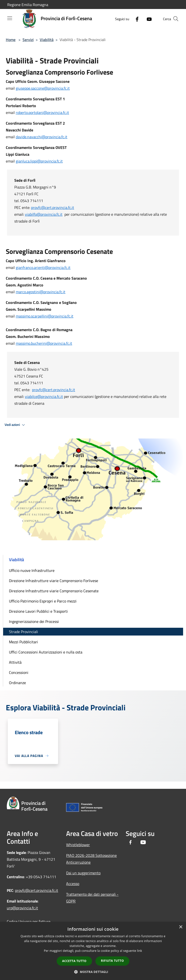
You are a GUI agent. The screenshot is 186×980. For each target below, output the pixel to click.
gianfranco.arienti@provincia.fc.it (43, 267)
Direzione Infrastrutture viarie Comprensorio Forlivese (54, 581)
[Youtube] (147, 19)
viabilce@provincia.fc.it (44, 396)
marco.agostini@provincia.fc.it (41, 292)
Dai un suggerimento (83, 873)
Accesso (73, 884)
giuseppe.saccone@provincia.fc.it (43, 88)
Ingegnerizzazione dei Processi (34, 621)
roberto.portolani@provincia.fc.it (42, 112)
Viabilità (47, 40)
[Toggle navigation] (10, 18)
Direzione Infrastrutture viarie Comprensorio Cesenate (54, 591)
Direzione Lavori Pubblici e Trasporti (38, 611)
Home (11, 40)
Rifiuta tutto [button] (112, 961)
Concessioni (19, 672)
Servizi (28, 40)
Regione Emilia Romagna (28, 5)
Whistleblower (78, 845)
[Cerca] (176, 19)
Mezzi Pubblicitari (23, 642)
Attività (15, 662)
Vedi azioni (15, 425)
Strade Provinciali (23, 632)
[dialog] (93, 951)
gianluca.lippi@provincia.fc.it (39, 161)
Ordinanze (17, 683)
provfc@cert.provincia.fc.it (53, 207)
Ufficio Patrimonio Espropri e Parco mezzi (43, 601)
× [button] (181, 927)
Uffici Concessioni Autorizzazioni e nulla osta (46, 652)
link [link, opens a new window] (140, 951)
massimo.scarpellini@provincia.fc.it (45, 316)
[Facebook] (135, 19)
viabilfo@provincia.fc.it (44, 214)
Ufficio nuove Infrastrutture (32, 570)
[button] (93, 972)
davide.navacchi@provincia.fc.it (42, 137)
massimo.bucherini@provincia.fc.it (44, 343)
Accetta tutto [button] (74, 961)
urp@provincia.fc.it (22, 908)
